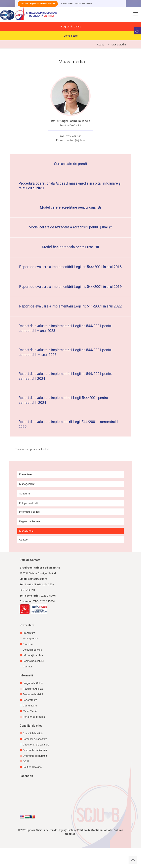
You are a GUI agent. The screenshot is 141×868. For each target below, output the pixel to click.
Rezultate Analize (67, 4)
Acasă (101, 45)
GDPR (26, 761)
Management (27, 484)
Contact (24, 540)
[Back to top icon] (133, 860)
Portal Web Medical (34, 717)
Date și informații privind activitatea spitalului (38, 4)
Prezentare (25, 474)
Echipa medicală (29, 503)
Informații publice (29, 512)
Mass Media (26, 531)
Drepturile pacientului (35, 750)
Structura (25, 494)
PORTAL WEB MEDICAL (84, 4)
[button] (138, 31)
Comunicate (71, 36)
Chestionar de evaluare (36, 745)
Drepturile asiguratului (36, 756)
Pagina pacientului (30, 521)
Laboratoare (30, 700)
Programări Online (71, 27)
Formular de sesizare (35, 739)
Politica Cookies (32, 767)
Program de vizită (33, 694)
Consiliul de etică (33, 733)
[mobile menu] (136, 15)
